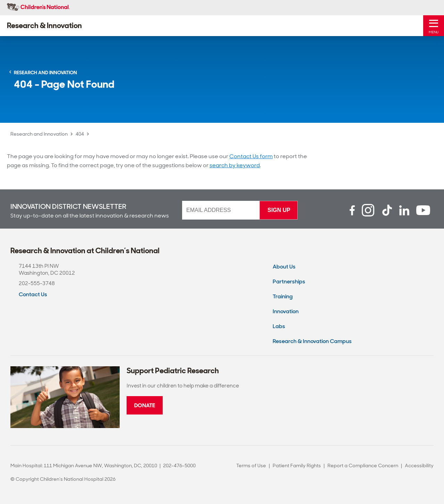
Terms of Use (251, 465)
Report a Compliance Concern (363, 465)
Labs (279, 326)
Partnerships (289, 281)
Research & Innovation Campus (312, 341)
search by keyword (235, 165)
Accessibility (419, 465)
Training (283, 296)
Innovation (286, 311)
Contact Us (33, 294)
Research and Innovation (39, 134)
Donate (145, 405)
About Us (284, 267)
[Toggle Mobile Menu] (434, 26)
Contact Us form (251, 156)
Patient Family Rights (297, 465)
